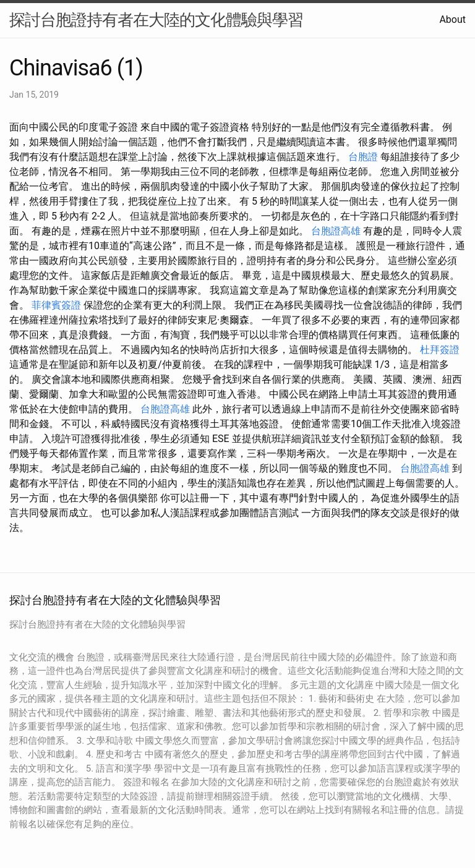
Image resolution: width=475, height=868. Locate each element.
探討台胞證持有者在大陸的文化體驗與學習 (156, 20)
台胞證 (363, 157)
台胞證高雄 (336, 231)
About (452, 19)
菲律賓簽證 (56, 305)
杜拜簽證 (440, 350)
